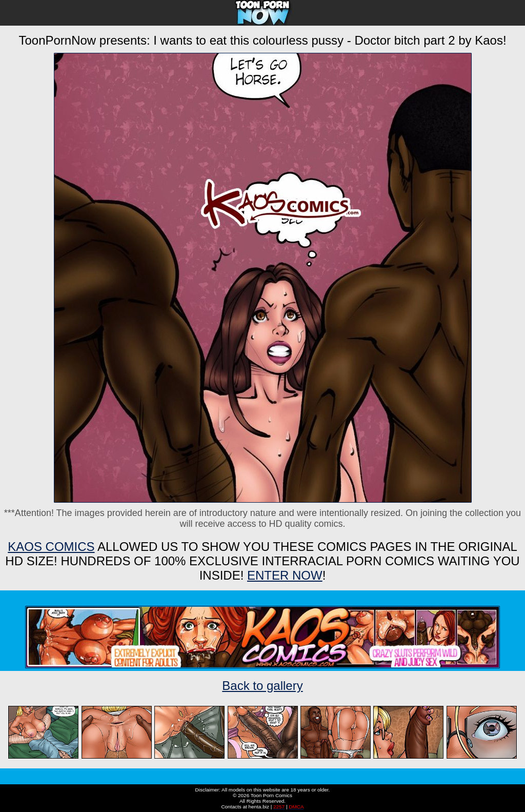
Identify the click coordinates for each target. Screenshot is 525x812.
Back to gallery (262, 686)
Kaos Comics (51, 547)
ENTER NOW (285, 575)
